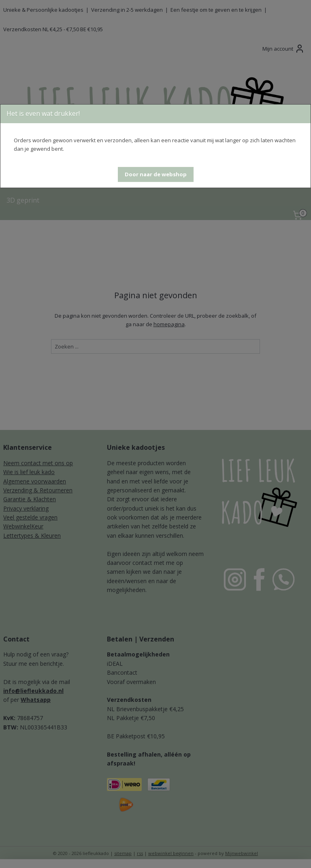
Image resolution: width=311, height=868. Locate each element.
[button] (156, 174)
